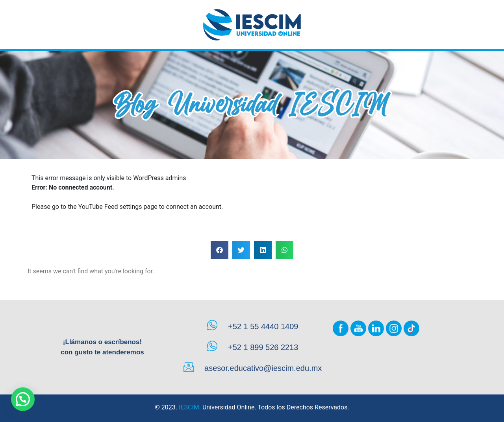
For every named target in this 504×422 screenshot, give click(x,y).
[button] (220, 250)
